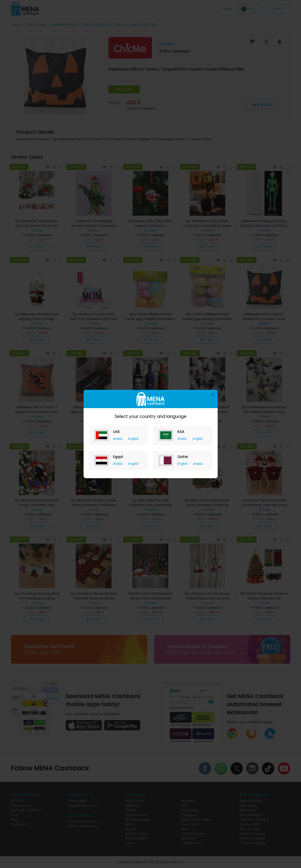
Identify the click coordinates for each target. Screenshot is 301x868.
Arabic (118, 439)
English (134, 439)
